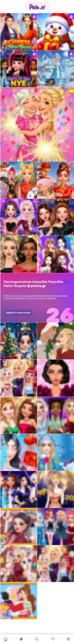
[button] (21, 639)
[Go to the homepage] (37, 6)
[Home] (6, 639)
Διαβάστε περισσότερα (18, 313)
